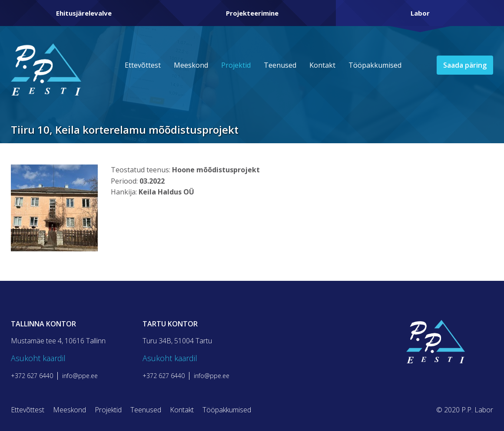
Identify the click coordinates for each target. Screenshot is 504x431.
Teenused (280, 65)
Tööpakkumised (375, 65)
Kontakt (322, 65)
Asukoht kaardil (38, 358)
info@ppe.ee (80, 376)
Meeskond (191, 65)
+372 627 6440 (32, 376)
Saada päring (465, 65)
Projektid (236, 65)
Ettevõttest (143, 65)
